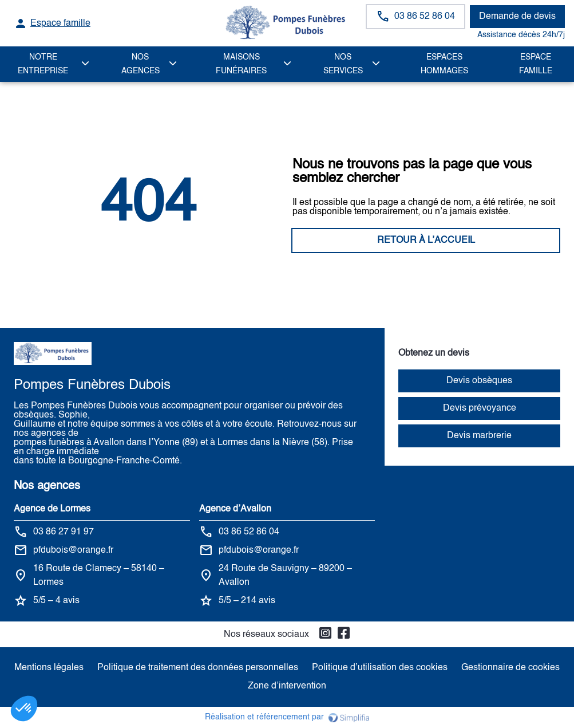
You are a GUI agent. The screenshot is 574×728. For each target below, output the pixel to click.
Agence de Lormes (52, 509)
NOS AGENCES (140, 64)
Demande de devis (517, 17)
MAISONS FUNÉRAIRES (241, 64)
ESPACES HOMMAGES (444, 64)
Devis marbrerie (479, 436)
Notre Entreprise (43, 64)
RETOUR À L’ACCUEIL (148, 241)
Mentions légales (49, 668)
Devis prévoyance (480, 408)
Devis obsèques (479, 381)
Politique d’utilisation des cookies (380, 668)
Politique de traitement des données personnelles (198, 668)
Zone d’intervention (287, 686)
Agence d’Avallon (235, 509)
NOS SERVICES (343, 64)
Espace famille (536, 64)
